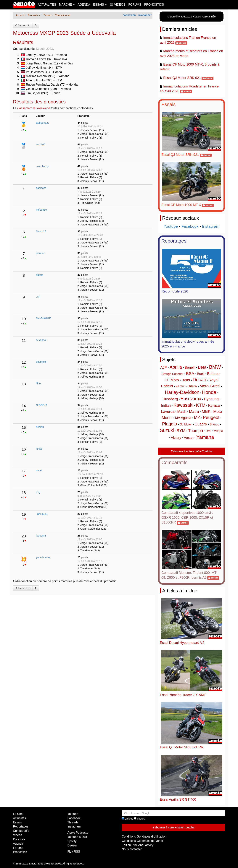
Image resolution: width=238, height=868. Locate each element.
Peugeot (211, 417)
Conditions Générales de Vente (142, 841)
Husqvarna (191, 399)
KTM (201, 405)
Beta (202, 367)
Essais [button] (100, 5)
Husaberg (170, 399)
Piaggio (170, 424)
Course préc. (23, 25)
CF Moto (172, 380)
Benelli (190, 367)
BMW (215, 367)
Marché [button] (67, 5)
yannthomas (43, 557)
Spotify (72, 841)
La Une (18, 814)
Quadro (201, 424)
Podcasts (19, 839)
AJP (164, 367)
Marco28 (41, 231)
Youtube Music (77, 837)
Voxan (189, 438)
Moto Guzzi (210, 386)
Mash (182, 412)
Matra (194, 411)
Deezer (72, 845)
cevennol (41, 340)
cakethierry (42, 166)
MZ (197, 417)
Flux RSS (74, 852)
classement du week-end (34, 108)
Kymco (214, 405)
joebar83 (41, 536)
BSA (190, 374)
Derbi (186, 380)
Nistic (39, 449)
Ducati (199, 380)
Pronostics (154, 5)
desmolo (41, 362)
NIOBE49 (41, 405)
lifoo (38, 383)
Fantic (180, 386)
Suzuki (167, 430)
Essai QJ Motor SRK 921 (182, 78)
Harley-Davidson (182, 392)
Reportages (174, 241)
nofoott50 (41, 210)
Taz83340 (42, 514)
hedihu (40, 427)
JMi (38, 297)
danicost (41, 188)
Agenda (84, 5)
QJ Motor (186, 424)
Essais (169, 104)
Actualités (47, 5)
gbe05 (40, 275)
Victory (176, 438)
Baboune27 (43, 123)
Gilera (192, 386)
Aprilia (176, 367)
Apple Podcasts (78, 833)
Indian (166, 405)
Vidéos (18, 835)
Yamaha (205, 437)
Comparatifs (174, 462)
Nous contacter (132, 849)
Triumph (196, 431)
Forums (135, 5)
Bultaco (213, 374)
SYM (181, 431)
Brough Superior (173, 374)
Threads (73, 822)
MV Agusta (183, 418)
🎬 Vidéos (117, 5)
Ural (208, 431)
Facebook (190, 226)
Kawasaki (183, 405)
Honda (209, 392)
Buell (201, 374)
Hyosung (211, 399)
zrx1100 (41, 144)
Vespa (218, 431)
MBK (206, 411)
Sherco (214, 424)
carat (39, 470)
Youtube (171, 226)
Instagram (211, 226)
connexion (129, 15)
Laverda (168, 412)
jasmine (40, 253)
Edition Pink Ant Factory (138, 845)
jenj (38, 492)
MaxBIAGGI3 (44, 318)
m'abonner (145, 15)
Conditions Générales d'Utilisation (144, 837)
